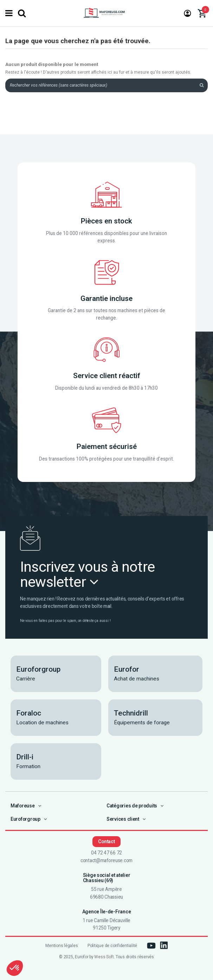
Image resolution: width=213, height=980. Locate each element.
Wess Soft (104, 957)
